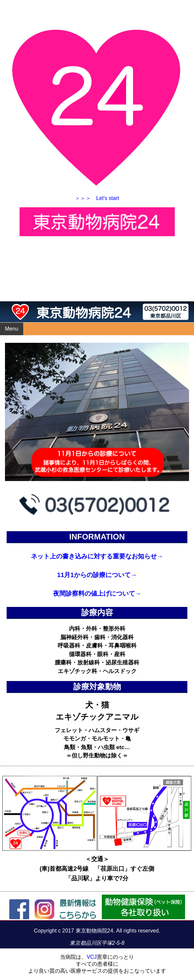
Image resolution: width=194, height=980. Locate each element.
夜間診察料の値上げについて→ (97, 593)
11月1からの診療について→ (97, 575)
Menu (12, 329)
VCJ (92, 957)
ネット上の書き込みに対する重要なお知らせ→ (97, 556)
